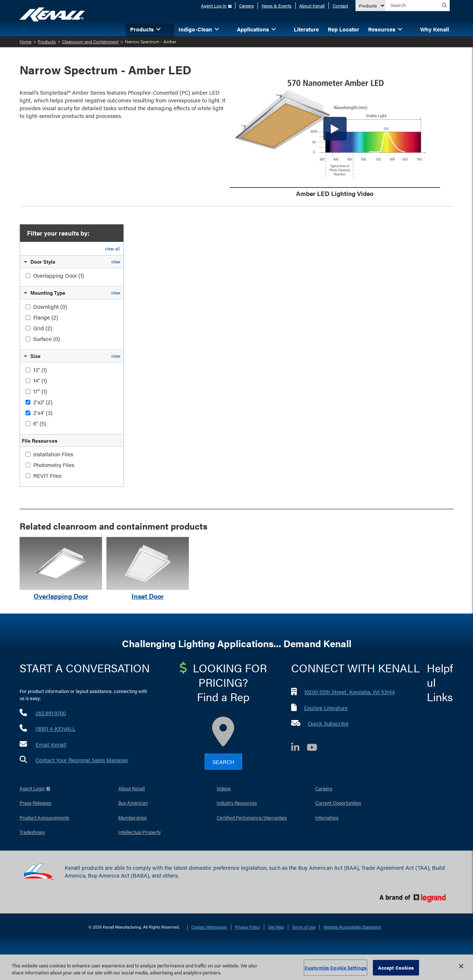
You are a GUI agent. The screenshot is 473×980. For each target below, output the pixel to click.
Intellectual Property (139, 832)
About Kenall (312, 6)
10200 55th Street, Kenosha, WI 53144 (349, 692)
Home (25, 41)
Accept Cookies (396, 968)
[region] (236, 967)
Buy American (133, 803)
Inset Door (148, 596)
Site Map (276, 927)
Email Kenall (51, 744)
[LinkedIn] (299, 748)
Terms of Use (304, 927)
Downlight (50, 306)
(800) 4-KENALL (55, 728)
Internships (327, 817)
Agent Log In (214, 6)
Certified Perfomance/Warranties (252, 817)
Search (223, 762)
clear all (112, 249)
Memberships (132, 817)
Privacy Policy (248, 927)
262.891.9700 (51, 713)
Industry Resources (237, 803)
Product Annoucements (44, 817)
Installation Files (53, 454)
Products (47, 41)
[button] (170, 29)
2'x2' (43, 402)
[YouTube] (316, 748)
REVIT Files (47, 475)
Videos (224, 788)
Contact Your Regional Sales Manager (82, 760)
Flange (46, 317)
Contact (340, 6)
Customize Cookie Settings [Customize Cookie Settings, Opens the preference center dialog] (336, 968)
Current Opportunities (338, 803)
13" (40, 370)
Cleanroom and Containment (90, 41)
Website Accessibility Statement (352, 927)
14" (40, 380)
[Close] (461, 966)
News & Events (277, 6)
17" (40, 391)
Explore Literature (326, 708)
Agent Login (32, 788)
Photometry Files (54, 465)
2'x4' (43, 413)
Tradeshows (32, 832)
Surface (47, 339)
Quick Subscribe (328, 723)
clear (116, 261)
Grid (43, 328)
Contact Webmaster (209, 927)
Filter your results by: (57, 233)
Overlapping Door (59, 275)
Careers (246, 6)
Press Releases (35, 803)
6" (40, 423)
